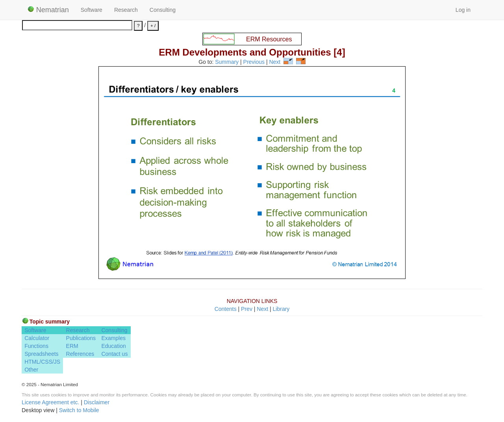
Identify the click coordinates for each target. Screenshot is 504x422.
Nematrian (48, 10)
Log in (463, 10)
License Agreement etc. (50, 402)
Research (126, 10)
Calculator (37, 338)
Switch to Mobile (79, 410)
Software (92, 10)
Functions (36, 346)
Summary (227, 62)
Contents (226, 309)
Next (275, 62)
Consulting (163, 10)
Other (31, 370)
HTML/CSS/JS (42, 362)
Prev (247, 309)
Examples (113, 338)
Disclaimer (97, 402)
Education (113, 346)
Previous (254, 62)
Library (281, 309)
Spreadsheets (41, 354)
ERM (72, 346)
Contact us (114, 354)
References (80, 354)
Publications (81, 338)
